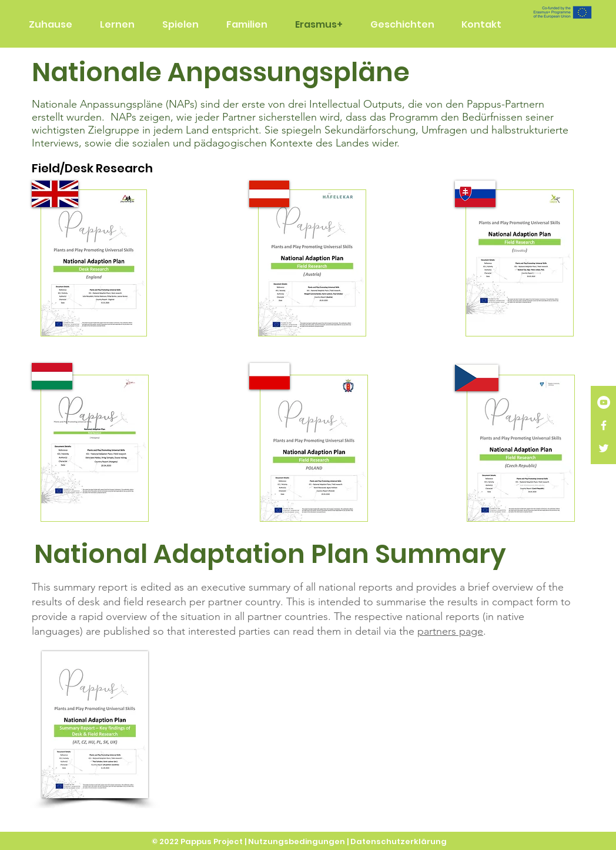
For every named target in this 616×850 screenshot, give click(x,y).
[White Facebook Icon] (604, 425)
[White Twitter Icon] (604, 448)
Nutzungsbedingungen (297, 841)
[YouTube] (604, 402)
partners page (450, 631)
